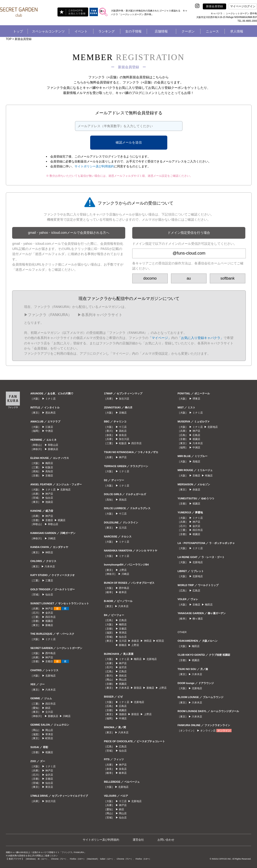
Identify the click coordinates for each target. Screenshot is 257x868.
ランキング (107, 31)
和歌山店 (53, 445)
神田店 (49, 552)
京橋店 (123, 413)
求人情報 (237, 31)
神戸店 (49, 494)
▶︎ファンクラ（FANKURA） (48, 315)
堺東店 (196, 399)
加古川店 (50, 801)
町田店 (49, 738)
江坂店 (49, 427)
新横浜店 (53, 449)
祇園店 (62, 520)
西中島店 (50, 653)
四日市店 (50, 617)
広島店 (123, 620)
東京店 (49, 787)
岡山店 (49, 730)
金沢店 (49, 613)
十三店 (123, 427)
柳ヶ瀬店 (198, 619)
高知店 (49, 471)
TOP (9, 39)
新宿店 (138, 688)
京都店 (49, 475)
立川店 (49, 712)
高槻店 (196, 461)
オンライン (224, 731)
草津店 (49, 734)
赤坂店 (135, 641)
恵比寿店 (50, 413)
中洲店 (49, 431)
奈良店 (123, 435)
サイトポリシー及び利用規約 (94, 166)
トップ (18, 31)
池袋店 (49, 502)
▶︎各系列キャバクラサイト (100, 315)
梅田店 (49, 463)
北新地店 (65, 490)
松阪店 (49, 467)
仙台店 (49, 498)
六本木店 (50, 566)
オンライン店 (208, 731)
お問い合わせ (166, 840)
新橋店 (49, 625)
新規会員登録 (214, 6)
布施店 (209, 475)
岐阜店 (123, 592)
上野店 (123, 570)
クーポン (188, 31)
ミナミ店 (50, 399)
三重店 (49, 580)
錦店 (48, 708)
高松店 (123, 431)
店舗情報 (161, 31)
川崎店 (52, 538)
